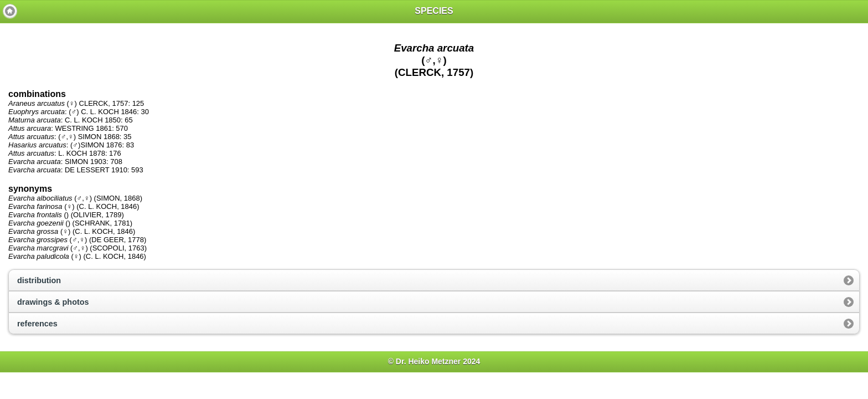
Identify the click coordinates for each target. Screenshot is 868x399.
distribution (39, 280)
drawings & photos (53, 302)
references (37, 324)
